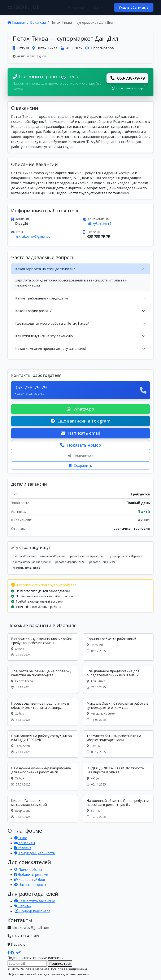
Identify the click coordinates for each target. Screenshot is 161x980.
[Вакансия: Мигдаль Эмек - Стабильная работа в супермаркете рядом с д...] (118, 712)
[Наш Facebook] (9, 953)
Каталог (101, 8)
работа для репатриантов (86, 556)
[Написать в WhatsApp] (20, 953)
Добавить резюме (31, 875)
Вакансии (76, 8)
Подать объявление (134, 7)
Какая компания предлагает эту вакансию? (51, 349)
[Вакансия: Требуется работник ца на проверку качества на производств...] (43, 679)
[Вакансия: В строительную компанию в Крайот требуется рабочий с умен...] (43, 647)
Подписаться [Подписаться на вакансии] (60, 963)
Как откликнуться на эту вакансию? (45, 336)
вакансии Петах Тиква (26, 568)
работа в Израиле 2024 (70, 562)
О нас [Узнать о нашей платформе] (21, 838)
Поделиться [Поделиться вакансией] (80, 456)
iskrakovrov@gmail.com (35, 236)
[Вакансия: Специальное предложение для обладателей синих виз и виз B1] (118, 679)
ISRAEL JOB (24, 7)
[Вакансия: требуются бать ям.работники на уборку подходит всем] (118, 744)
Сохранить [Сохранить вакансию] (80, 465)
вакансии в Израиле (53, 556)
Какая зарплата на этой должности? (45, 269)
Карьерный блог (30, 880)
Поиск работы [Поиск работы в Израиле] (28, 870)
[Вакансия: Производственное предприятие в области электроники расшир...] (43, 712)
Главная (17, 22)
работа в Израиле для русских (32, 562)
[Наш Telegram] (13, 953)
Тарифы (23, 906)
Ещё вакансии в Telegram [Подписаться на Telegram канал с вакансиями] (80, 421)
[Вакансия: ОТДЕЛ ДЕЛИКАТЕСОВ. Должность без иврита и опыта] (118, 776)
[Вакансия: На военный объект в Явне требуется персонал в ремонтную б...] (118, 809)
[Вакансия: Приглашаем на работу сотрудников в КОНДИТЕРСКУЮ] (43, 744)
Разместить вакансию (35, 901)
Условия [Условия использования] (23, 848)
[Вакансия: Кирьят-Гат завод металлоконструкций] (43, 809)
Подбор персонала (32, 911)
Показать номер (81, 445)
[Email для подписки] (27, 963)
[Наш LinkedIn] (17, 953)
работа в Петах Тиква (102, 562)
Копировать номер (127, 88)
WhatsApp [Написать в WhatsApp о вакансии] (80, 409)
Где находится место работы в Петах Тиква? (52, 323)
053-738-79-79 (128, 78)
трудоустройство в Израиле (125, 556)
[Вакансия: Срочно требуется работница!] (118, 647)
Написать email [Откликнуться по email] (80, 433)
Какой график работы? (34, 311)
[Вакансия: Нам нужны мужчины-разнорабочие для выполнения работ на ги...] (43, 776)
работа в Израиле (24, 556)
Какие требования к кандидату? (42, 298)
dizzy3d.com (100, 224)
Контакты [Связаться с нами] (25, 843)
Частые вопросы (30, 885)
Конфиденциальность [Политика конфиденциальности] (35, 853)
